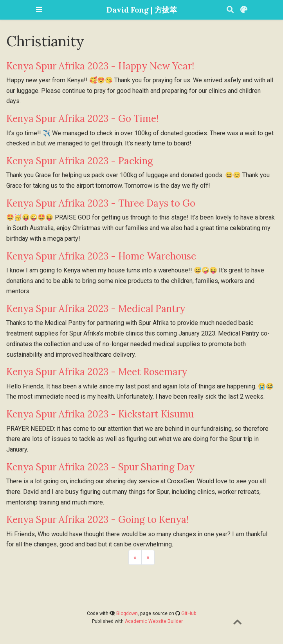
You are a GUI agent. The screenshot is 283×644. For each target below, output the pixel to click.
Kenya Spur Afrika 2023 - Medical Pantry (96, 309)
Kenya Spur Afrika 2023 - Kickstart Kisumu (100, 414)
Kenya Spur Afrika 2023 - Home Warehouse (101, 256)
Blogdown (127, 613)
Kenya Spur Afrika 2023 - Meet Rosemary (97, 372)
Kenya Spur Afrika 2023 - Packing (80, 161)
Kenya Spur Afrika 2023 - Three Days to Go (101, 203)
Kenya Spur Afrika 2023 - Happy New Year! (100, 66)
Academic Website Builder (154, 621)
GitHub (189, 613)
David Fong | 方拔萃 (142, 10)
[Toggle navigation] (39, 10)
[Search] (230, 10)
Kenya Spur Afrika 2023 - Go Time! (82, 119)
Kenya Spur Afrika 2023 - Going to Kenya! (97, 520)
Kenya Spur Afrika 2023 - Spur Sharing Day (100, 467)
